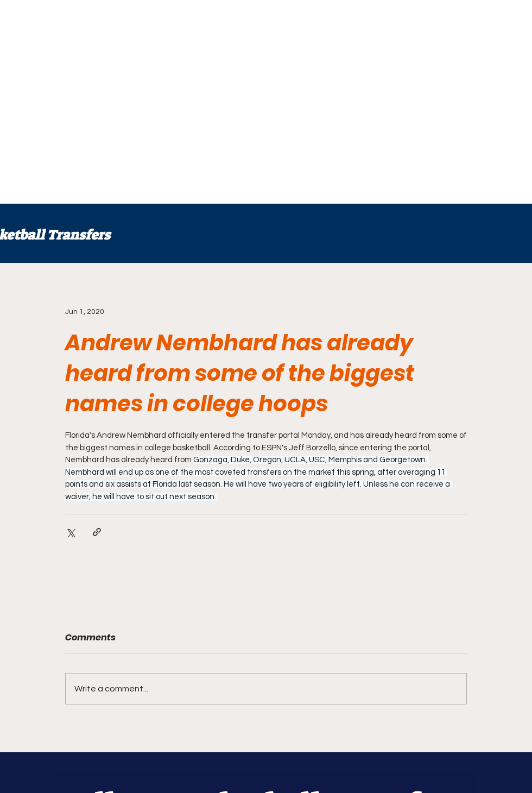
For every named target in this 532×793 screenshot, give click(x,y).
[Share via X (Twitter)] (70, 532)
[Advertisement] (102, 102)
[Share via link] (97, 532)
